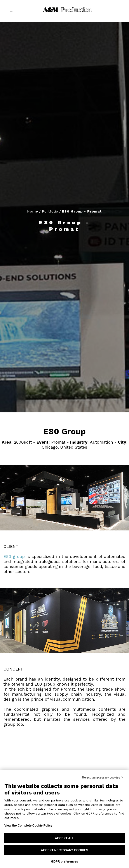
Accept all (64, 838)
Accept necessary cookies (64, 850)
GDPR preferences (64, 861)
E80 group (14, 557)
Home (33, 211)
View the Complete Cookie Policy (28, 825)
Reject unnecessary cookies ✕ (103, 777)
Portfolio (50, 211)
